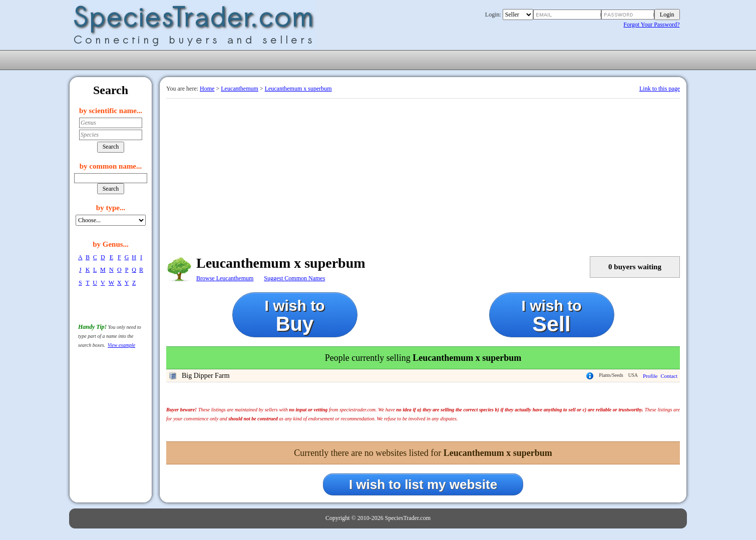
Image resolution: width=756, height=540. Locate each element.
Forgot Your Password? (651, 25)
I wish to (295, 316)
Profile (650, 376)
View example (121, 345)
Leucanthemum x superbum (298, 89)
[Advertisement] (423, 174)
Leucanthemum (240, 89)
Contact (669, 376)
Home (207, 89)
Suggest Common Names (294, 278)
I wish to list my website (423, 484)
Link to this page (660, 89)
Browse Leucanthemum (225, 278)
